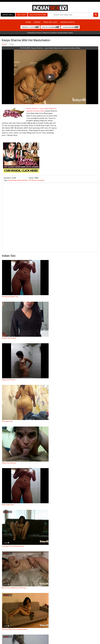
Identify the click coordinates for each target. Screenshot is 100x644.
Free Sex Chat (51, 22)
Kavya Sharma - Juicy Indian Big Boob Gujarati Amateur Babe (56, 48)
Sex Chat (21, 15)
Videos (37, 22)
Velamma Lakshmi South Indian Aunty (58, 33)
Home (28, 22)
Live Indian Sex (57, 640)
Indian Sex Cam (13, 637)
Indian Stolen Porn (44, 637)
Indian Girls (8, 15)
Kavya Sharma (51, 27)
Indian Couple (68, 22)
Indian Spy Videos (28, 637)
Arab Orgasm (87, 637)
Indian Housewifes (60, 637)
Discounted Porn (38, 15)
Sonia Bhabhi (70, 27)
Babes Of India (74, 637)
